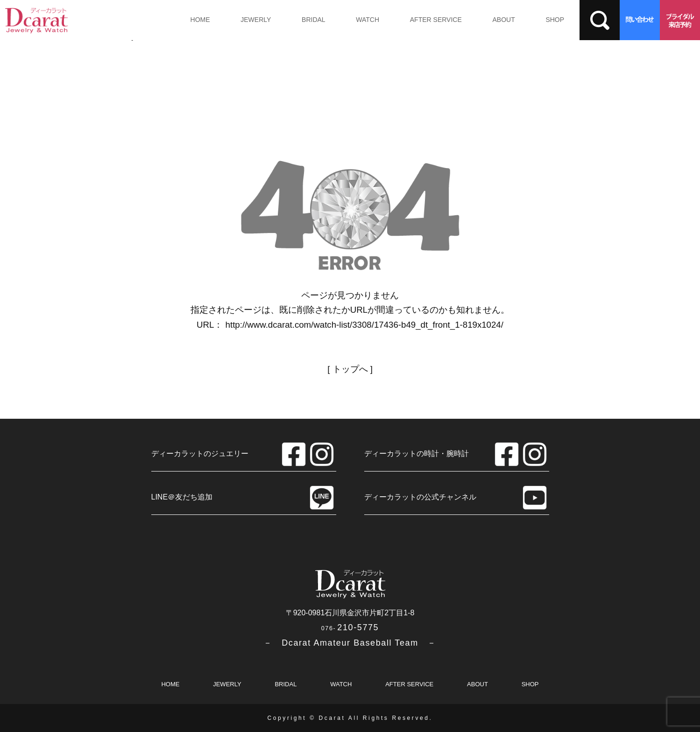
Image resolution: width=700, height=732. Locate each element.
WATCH (368, 20)
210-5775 (350, 627)
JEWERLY (256, 20)
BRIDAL (314, 20)
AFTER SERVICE (436, 20)
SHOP (555, 20)
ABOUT (503, 20)
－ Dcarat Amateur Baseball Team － (350, 643)
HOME (200, 20)
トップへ (350, 369)
